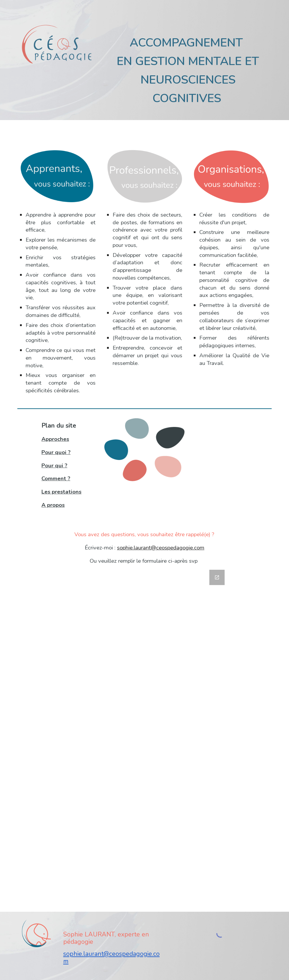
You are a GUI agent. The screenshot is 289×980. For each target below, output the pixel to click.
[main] (188, 68)
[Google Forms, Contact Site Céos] (144, 737)
